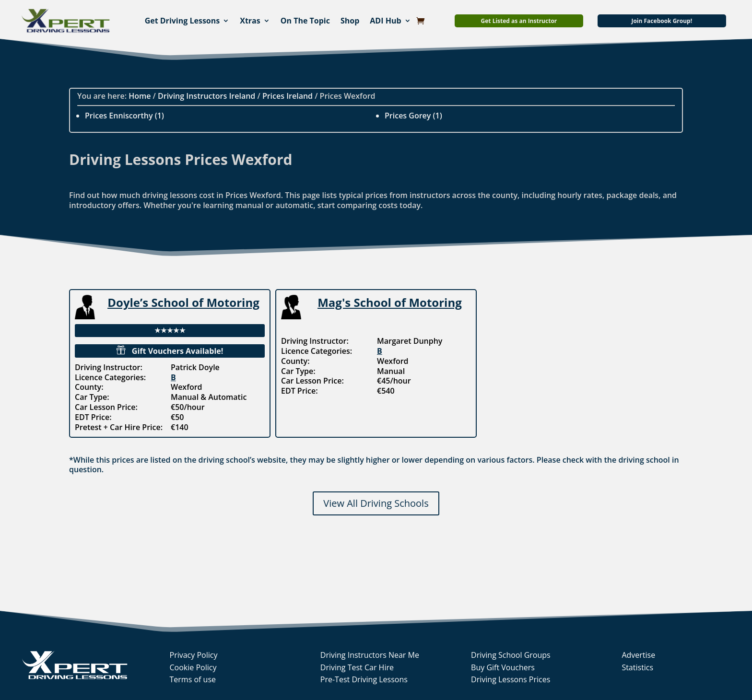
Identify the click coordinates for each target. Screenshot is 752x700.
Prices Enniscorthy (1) (124, 116)
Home (140, 96)
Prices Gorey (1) (413, 116)
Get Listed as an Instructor (519, 21)
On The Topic (305, 21)
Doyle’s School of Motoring (183, 302)
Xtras (250, 21)
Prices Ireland (288, 96)
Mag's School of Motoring (390, 302)
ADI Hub (385, 21)
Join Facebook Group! (662, 21)
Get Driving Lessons (182, 21)
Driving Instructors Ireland (206, 96)
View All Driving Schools (376, 503)
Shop (350, 21)
